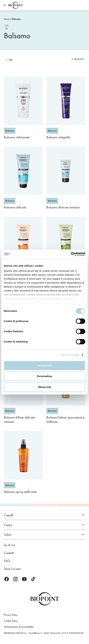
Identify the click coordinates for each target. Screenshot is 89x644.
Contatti (9, 553)
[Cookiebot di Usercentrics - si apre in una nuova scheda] (71, 254)
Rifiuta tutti (44, 387)
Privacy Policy (11, 615)
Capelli (9, 515)
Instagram (15, 579)
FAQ (7, 561)
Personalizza (45, 376)
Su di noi (9, 545)
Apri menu (5, 5)
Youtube (24, 579)
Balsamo (16, 19)
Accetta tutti (45, 365)
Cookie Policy (11, 621)
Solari (8, 535)
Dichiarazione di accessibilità (19, 627)
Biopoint (15, 5)
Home (7, 19)
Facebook (7, 579)
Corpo (8, 525)
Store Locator (12, 569)
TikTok (33, 579)
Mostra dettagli (70, 355)
